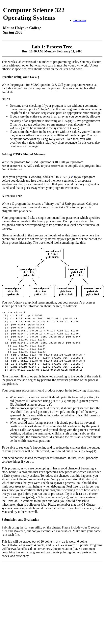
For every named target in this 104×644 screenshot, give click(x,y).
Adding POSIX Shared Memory (24, 154)
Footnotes (80, 20)
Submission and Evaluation (20, 532)
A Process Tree (12, 196)
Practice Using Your (20, 77)
